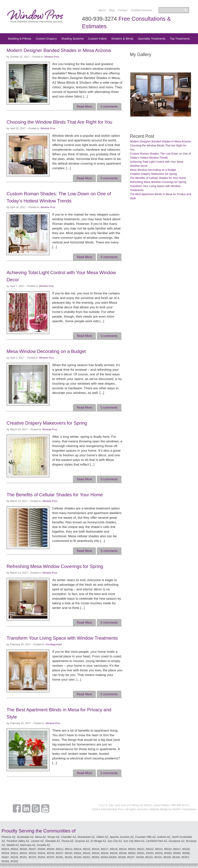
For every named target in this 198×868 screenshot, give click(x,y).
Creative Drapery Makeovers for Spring (47, 423)
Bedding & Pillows (20, 39)
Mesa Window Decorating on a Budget (46, 351)
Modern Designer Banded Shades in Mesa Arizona (59, 50)
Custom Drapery (46, 39)
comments (109, 107)
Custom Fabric (97, 39)
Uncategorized (54, 644)
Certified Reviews (141, 10)
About (102, 10)
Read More (84, 107)
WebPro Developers (184, 809)
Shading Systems (72, 39)
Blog (112, 10)
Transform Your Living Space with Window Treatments (62, 638)
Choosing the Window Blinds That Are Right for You (59, 122)
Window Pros (52, 57)
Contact (123, 10)
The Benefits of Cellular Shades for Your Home (55, 495)
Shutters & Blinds (122, 39)
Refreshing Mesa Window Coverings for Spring (55, 566)
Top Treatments (180, 39)
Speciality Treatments (152, 39)
